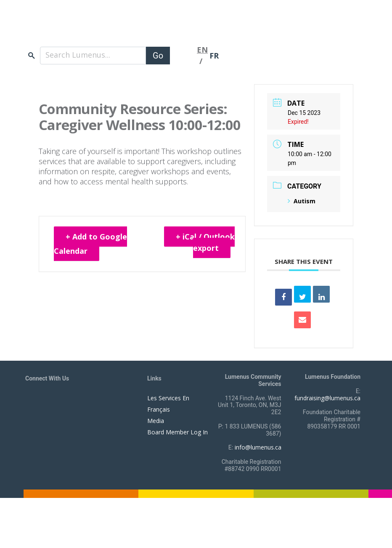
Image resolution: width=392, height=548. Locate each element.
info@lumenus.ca (258, 447)
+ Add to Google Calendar (90, 244)
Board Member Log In (177, 432)
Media (156, 421)
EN (202, 50)
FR (214, 56)
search (32, 55)
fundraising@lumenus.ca (327, 398)
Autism (302, 201)
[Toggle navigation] (183, 56)
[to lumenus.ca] (114, 29)
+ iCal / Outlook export (205, 242)
